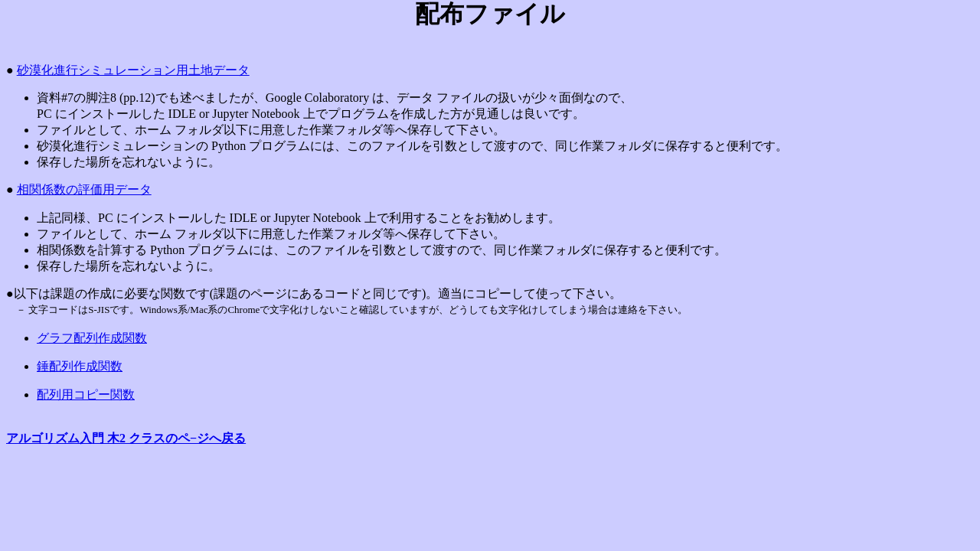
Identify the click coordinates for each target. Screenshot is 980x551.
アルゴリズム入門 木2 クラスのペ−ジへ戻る (126, 438)
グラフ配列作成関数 (92, 338)
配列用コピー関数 (86, 395)
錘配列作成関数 (80, 366)
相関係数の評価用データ (84, 189)
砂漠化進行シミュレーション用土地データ (133, 70)
